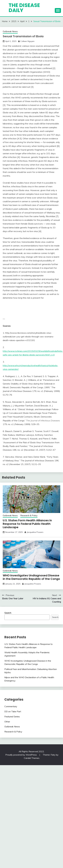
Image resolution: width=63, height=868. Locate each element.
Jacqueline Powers (35, 532)
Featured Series (12, 717)
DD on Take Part (13, 711)
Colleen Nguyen (27, 41)
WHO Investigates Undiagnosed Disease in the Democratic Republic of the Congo (31, 577)
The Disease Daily (24, 8)
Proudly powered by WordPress (21, 755)
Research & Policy (29, 515)
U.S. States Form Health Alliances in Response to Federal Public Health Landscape (27, 524)
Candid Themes (32, 758)
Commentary (11, 706)
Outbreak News (10, 31)
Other (7, 722)
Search (8, 613)
